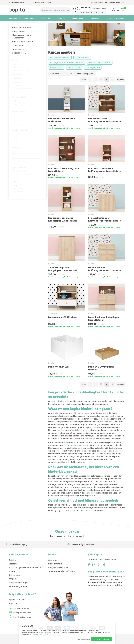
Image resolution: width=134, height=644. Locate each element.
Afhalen (12, 585)
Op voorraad (19, 174)
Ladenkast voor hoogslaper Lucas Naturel (104, 325)
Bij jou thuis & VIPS (17, 606)
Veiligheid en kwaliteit (58, 574)
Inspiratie (13, 610)
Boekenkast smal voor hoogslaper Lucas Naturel (63, 226)
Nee (17, 110)
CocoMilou (19, 195)
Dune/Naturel (21, 73)
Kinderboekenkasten (22, 34)
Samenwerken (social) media (62, 578)
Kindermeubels (78, 18)
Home (11, 24)
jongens (76, 451)
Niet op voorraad (23, 181)
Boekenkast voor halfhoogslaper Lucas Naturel (105, 126)
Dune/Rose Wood (23, 77)
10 (101, 86)
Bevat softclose (20, 103)
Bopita (18, 192)
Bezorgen (13, 570)
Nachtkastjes (18, 55)
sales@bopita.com (99, 9)
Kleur (14, 66)
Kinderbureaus (19, 37)
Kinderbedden (61, 18)
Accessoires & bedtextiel (115, 18)
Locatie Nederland (117, 2)
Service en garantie (18, 593)
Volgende (121, 86)
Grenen (18, 92)
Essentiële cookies (83, 639)
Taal (106, 2)
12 (112, 86)
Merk (14, 188)
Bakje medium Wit (58, 373)
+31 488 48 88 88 (84, 9)
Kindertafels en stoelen (23, 48)
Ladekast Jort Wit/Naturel (63, 323)
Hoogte (16, 154)
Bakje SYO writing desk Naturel (101, 374)
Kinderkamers (96, 18)
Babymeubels (29, 18)
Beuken (18, 89)
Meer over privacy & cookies (38, 634)
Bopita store (90, 499)
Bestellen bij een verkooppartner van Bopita (26, 576)
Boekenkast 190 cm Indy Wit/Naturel (62, 126)
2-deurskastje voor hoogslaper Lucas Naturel (63, 275)
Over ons (52, 566)
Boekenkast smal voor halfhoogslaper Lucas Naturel (105, 176)
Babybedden (13, 18)
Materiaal (17, 85)
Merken (100, 2)
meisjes (86, 451)
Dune (17, 70)
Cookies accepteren (102, 639)
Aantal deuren (20, 136)
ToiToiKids (19, 198)
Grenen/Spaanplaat (24, 95)
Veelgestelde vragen (18, 589)
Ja (16, 107)
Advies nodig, (22, 3)
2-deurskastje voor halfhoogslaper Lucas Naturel (105, 226)
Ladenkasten (18, 52)
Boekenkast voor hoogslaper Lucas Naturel (64, 176)
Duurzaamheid (55, 570)
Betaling (12, 566)
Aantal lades (19, 118)
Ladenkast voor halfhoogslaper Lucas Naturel (105, 275)
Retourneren (15, 581)
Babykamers (45, 18)
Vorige (83, 86)
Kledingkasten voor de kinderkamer (22, 43)
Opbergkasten (19, 59)
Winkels (94, 2)
